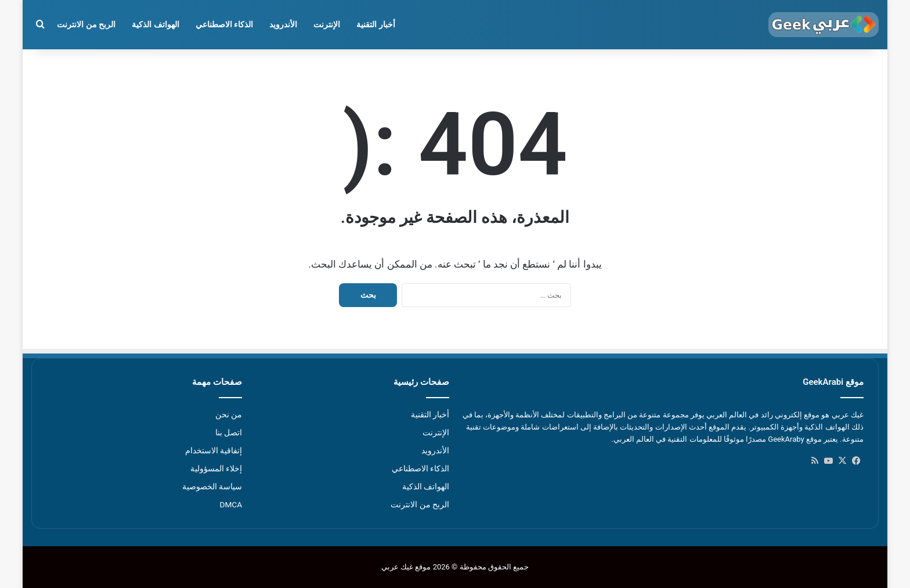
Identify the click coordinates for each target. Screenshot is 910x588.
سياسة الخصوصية (212, 486)
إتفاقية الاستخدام (214, 450)
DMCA (231, 504)
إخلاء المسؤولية (216, 468)
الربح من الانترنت (86, 24)
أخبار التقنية (375, 24)
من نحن (229, 414)
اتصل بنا (229, 432)
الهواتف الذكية (155, 24)
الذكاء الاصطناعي (224, 24)
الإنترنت (327, 24)
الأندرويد (283, 24)
